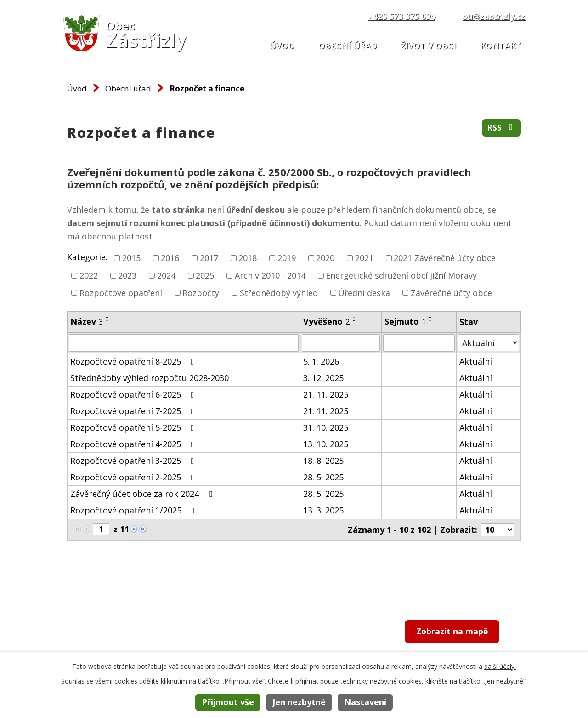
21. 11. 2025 (326, 394)
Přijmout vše (228, 702)
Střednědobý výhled (279, 292)
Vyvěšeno (326, 321)
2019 (287, 258)
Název (87, 321)
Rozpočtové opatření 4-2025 (134, 444)
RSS (502, 128)
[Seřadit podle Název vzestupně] (108, 317)
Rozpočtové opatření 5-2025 (134, 427)
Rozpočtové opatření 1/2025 (134, 510)
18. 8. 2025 (323, 461)
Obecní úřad (348, 46)
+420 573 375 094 (401, 16)
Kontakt (500, 46)
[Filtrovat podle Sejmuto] (419, 343)
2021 (364, 258)
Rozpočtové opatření (121, 292)
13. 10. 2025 (326, 444)
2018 (248, 258)
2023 (127, 275)
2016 (170, 258)
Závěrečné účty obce (451, 292)
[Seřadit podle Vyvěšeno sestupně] (355, 321)
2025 (205, 275)
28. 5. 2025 (323, 477)
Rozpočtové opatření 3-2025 (134, 461)
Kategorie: (87, 257)
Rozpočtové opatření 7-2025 (134, 411)
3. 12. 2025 (323, 378)
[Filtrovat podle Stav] (489, 343)
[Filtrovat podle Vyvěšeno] (341, 343)
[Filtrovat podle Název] (184, 343)
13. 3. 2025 (323, 510)
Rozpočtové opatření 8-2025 (134, 361)
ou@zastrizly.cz (494, 16)
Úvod (282, 46)
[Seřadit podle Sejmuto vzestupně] (431, 317)
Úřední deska (364, 292)
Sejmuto (405, 321)
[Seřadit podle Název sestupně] (108, 321)
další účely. (500, 666)
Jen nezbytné (299, 702)
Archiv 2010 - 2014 (270, 275)
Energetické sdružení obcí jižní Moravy (401, 275)
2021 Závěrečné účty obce (445, 258)
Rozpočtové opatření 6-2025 (134, 394)
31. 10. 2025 (326, 427)
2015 (131, 258)
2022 (89, 275)
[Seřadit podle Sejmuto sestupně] (431, 321)
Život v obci (428, 46)
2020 (325, 258)
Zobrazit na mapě (453, 632)
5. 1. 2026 (321, 361)
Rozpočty (201, 292)
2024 (166, 275)
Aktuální (476, 361)
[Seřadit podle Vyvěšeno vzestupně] (355, 317)
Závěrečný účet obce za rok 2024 (143, 494)
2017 (209, 258)
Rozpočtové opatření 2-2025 (134, 477)
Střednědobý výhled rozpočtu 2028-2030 (158, 378)
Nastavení (365, 702)
